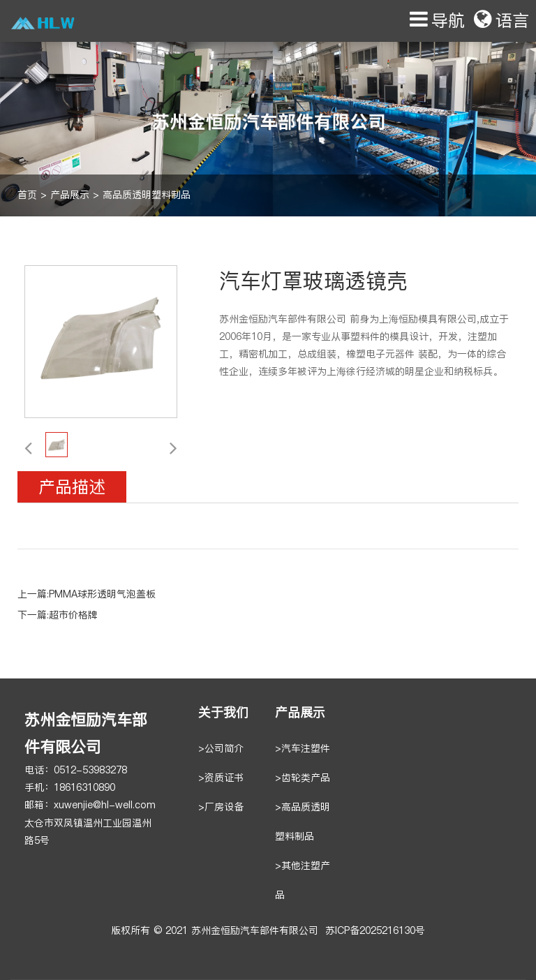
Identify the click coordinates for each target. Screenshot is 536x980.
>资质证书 (221, 778)
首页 (27, 195)
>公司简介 (221, 749)
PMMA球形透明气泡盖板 (102, 594)
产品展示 (70, 195)
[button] (28, 447)
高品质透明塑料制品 (147, 195)
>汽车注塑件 (303, 749)
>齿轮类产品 (303, 778)
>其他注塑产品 (303, 881)
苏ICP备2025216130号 (375, 931)
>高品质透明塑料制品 (303, 822)
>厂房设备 (221, 807)
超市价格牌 (73, 615)
